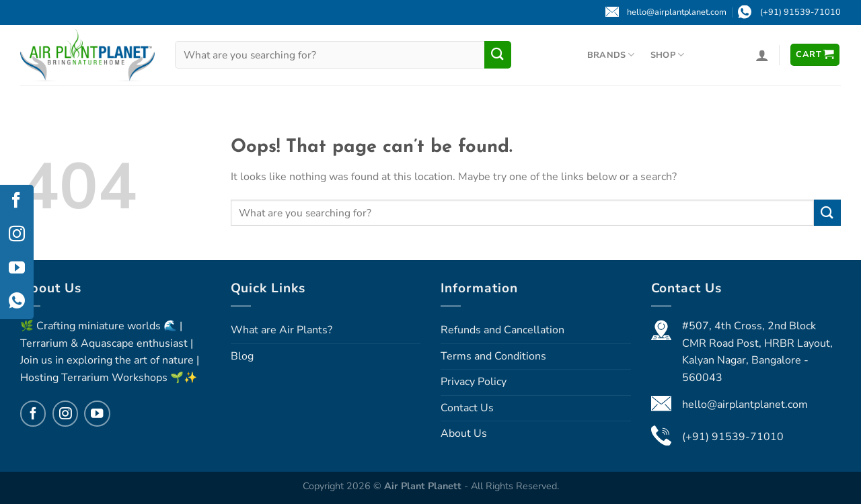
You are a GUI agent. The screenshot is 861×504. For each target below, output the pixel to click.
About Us (464, 433)
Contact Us (467, 408)
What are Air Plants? (282, 330)
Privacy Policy (474, 382)
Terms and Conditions (493, 356)
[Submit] (498, 54)
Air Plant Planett (424, 486)
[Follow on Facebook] (33, 413)
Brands (611, 55)
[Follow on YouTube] (97, 413)
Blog (242, 356)
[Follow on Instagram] (65, 413)
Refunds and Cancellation (502, 330)
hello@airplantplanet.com (745, 405)
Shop (667, 55)
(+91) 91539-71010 (733, 437)
